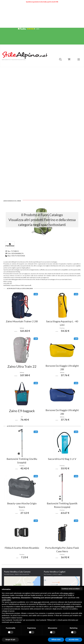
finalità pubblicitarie (67, 607)
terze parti (37, 602)
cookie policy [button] (6, 600)
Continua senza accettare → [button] (72, 589)
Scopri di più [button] (10, 640)
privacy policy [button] (68, 593)
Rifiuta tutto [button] (56, 640)
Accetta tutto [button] (74, 640)
